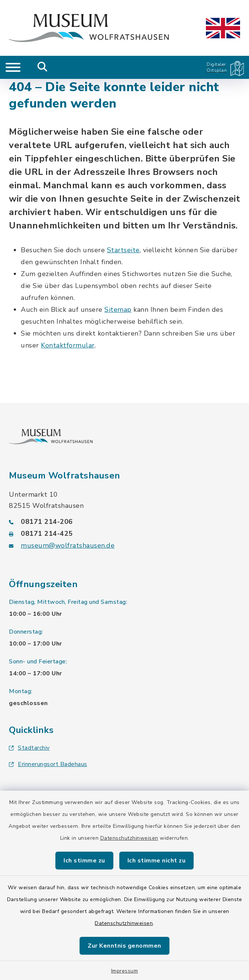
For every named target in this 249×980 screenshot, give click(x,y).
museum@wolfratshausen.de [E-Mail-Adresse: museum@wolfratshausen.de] (68, 545)
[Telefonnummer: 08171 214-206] (124, 522)
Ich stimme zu (84, 861)
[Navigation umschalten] (13, 67)
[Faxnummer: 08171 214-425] (124, 534)
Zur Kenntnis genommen (124, 946)
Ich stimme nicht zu (157, 861)
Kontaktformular (68, 345)
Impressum (125, 971)
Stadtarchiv (29, 748)
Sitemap (118, 310)
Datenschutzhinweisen (129, 838)
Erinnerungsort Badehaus (48, 764)
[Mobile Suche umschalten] (43, 67)
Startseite (123, 250)
